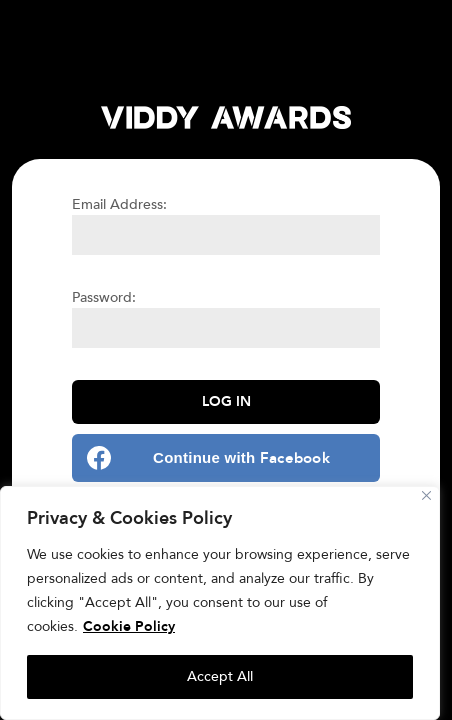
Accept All (220, 676)
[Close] (426, 495)
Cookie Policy (129, 626)
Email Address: (119, 204)
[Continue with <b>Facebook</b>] (226, 458)
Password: (104, 297)
